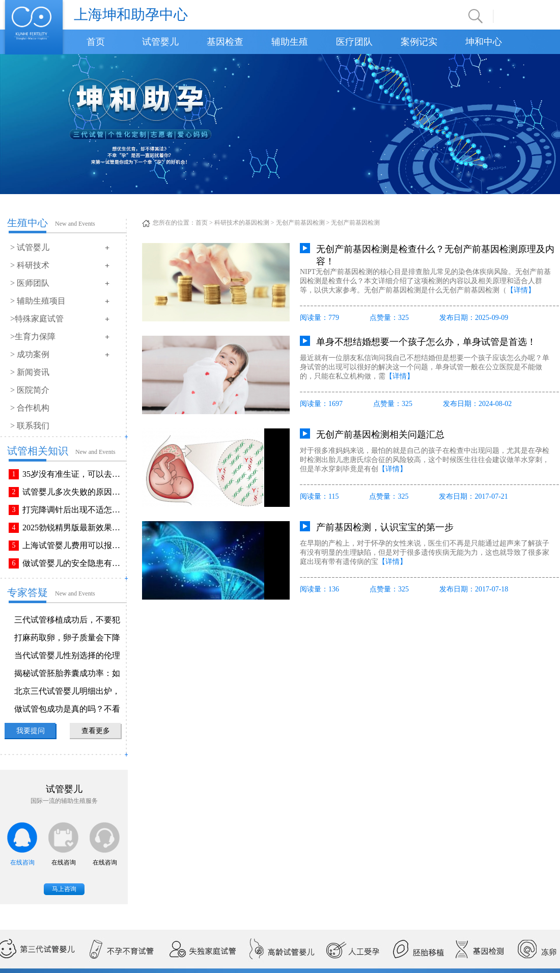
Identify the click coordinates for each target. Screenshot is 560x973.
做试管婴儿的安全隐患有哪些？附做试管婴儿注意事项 (73, 563)
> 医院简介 (30, 390)
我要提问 (31, 731)
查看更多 (96, 731)
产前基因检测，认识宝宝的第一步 (385, 527)
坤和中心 (484, 42)
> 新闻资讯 (30, 372)
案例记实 (419, 42)
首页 (96, 42)
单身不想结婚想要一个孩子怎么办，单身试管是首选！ (426, 342)
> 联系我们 (30, 426)
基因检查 (225, 42)
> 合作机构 (30, 408)
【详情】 (521, 290)
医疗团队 (354, 42)
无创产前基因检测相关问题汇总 (380, 435)
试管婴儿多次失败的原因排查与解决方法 (73, 492)
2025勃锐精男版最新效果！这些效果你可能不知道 (73, 528)
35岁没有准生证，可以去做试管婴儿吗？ (73, 474)
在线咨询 (22, 862)
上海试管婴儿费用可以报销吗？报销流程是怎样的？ (73, 545)
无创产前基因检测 (300, 223)
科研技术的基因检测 (242, 223)
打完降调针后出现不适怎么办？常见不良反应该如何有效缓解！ (73, 510)
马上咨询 (64, 889)
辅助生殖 (290, 42)
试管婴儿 (160, 42)
